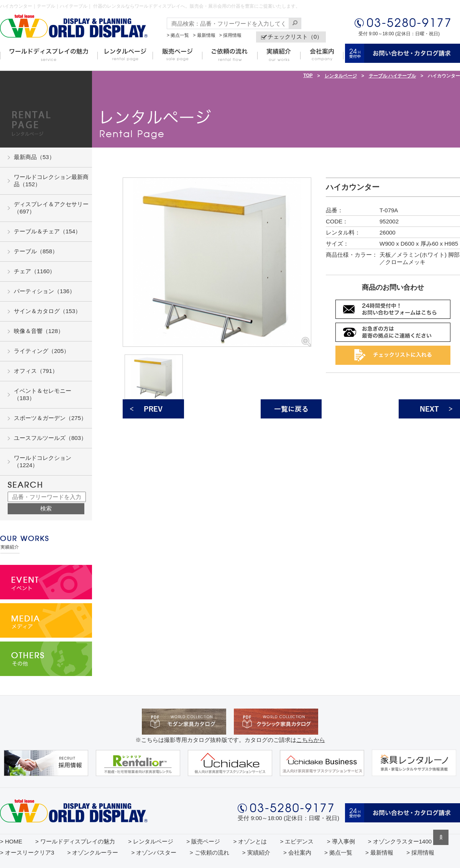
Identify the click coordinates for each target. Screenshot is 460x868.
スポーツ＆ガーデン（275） (50, 418)
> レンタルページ (151, 841)
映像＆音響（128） (39, 331)
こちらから (311, 740)
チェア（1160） (34, 271)
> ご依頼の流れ (209, 852)
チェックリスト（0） (295, 37)
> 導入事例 (341, 841)
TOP (308, 75)
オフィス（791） (36, 371)
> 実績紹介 (256, 852)
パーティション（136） (44, 291)
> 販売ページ (203, 841)
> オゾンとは (250, 841)
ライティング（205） (42, 351)
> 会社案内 (297, 852)
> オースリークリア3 (27, 852)
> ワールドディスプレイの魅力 (75, 841)
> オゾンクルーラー (93, 852)
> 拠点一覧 (178, 35)
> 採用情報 (230, 35)
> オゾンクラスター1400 (400, 841)
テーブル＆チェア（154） (47, 231)
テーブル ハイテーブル (392, 76)
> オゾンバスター (154, 852)
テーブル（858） (36, 251)
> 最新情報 (204, 35)
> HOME (11, 841)
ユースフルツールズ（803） (50, 438)
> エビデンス (297, 841)
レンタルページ (341, 76)
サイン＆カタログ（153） (47, 311)
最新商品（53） (34, 157)
